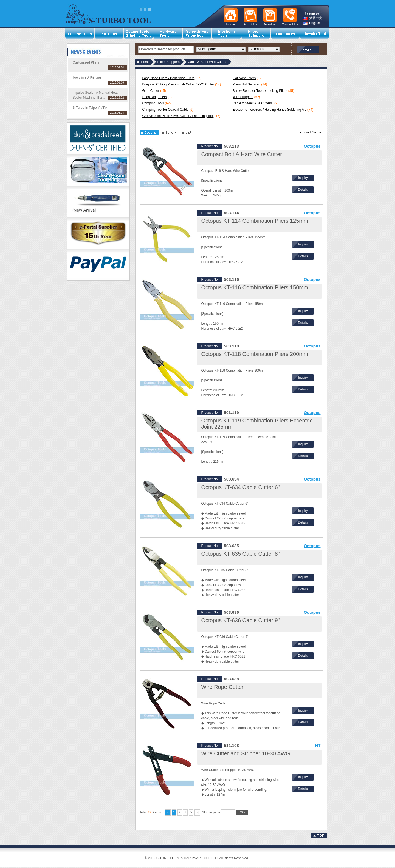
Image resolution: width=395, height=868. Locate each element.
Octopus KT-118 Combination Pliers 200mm (255, 354)
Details (303, 190)
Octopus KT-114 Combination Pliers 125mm (255, 221)
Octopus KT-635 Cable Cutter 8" (241, 554)
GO (242, 812)
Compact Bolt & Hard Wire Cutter (242, 154)
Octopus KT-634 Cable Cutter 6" (241, 487)
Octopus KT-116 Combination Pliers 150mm (255, 287)
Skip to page (225, 812)
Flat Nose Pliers (244, 78)
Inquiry (303, 178)
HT (318, 745)
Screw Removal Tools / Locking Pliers (260, 91)
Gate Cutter (151, 91)
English (312, 23)
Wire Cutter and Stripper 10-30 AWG (246, 753)
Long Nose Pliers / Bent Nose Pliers (169, 78)
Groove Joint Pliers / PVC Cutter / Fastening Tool (178, 116)
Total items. (151, 812)
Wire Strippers (243, 97)
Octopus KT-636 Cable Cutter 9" (241, 620)
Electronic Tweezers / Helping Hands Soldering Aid (270, 110)
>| (197, 812)
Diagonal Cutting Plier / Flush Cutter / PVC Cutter (178, 84)
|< (168, 812)
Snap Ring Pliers (155, 97)
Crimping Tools (153, 103)
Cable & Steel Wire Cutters (252, 103)
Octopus (312, 146)
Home (145, 62)
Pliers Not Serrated (246, 84)
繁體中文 (313, 18)
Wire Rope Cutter (223, 687)
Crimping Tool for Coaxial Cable (166, 110)
